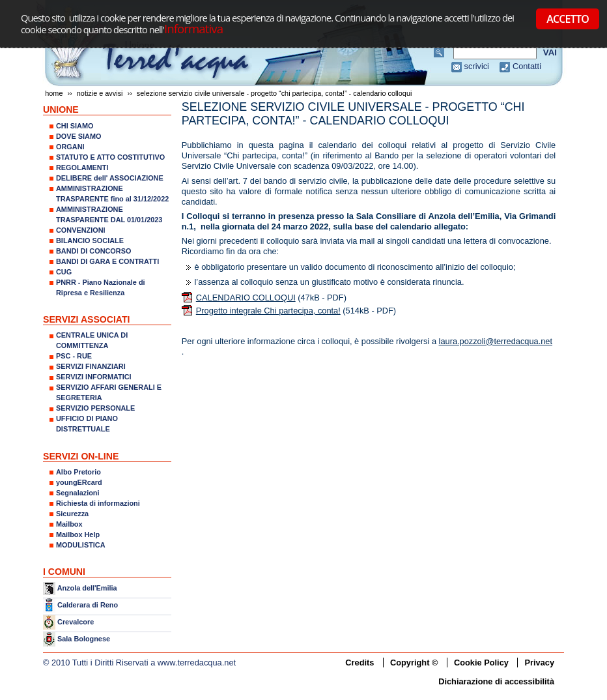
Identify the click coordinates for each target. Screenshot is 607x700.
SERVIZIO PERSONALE (95, 408)
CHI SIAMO (75, 126)
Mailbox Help (78, 534)
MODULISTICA (81, 545)
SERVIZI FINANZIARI (91, 366)
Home (54, 93)
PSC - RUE (74, 356)
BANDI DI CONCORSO (93, 251)
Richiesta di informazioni (98, 503)
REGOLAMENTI (82, 168)
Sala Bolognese (84, 639)
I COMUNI (64, 572)
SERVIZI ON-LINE (81, 456)
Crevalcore (76, 622)
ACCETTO (568, 19)
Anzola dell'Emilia (87, 588)
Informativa (193, 28)
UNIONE (61, 109)
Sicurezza (72, 514)
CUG (64, 272)
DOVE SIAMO (79, 136)
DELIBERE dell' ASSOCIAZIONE (110, 178)
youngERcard (79, 482)
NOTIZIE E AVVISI (100, 93)
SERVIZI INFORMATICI (94, 377)
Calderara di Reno (88, 604)
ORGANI (70, 147)
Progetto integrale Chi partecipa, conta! (268, 311)
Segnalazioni (78, 493)
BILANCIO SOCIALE (90, 241)
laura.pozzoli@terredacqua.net (496, 341)
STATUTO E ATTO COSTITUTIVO (110, 157)
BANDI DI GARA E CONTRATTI (107, 261)
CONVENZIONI (81, 230)
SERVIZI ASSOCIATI (87, 319)
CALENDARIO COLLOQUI (246, 298)
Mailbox (69, 524)
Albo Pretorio (78, 472)
